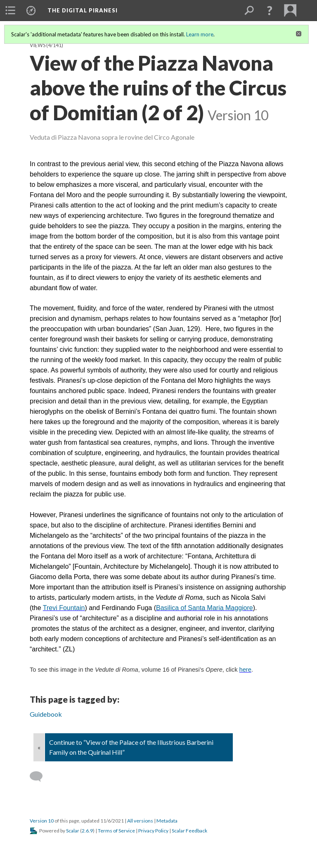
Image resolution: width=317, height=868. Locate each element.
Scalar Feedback (189, 831)
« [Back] (39, 747)
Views (38, 45)
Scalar (73, 831)
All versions (140, 821)
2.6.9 (87, 831)
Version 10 (42, 821)
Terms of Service (116, 831)
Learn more (200, 34)
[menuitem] (10, 10)
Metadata (167, 821)
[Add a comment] (40, 777)
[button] (270, 10)
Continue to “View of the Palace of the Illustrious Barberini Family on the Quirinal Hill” (131, 747)
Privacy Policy (153, 831)
